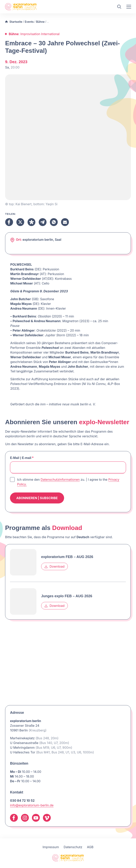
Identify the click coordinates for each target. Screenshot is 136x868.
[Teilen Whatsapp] (54, 222)
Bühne (40, 22)
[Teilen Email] (65, 222)
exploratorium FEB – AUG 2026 (67, 557)
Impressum (51, 847)
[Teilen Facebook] (9, 222)
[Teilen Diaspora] (31, 222)
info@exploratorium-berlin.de (32, 805)
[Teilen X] (20, 222)
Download (54, 567)
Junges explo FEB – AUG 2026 (67, 596)
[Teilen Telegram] (43, 222)
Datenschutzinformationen (60, 480)
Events (29, 22)
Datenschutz (73, 847)
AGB (90, 847)
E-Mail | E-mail (22, 458)
